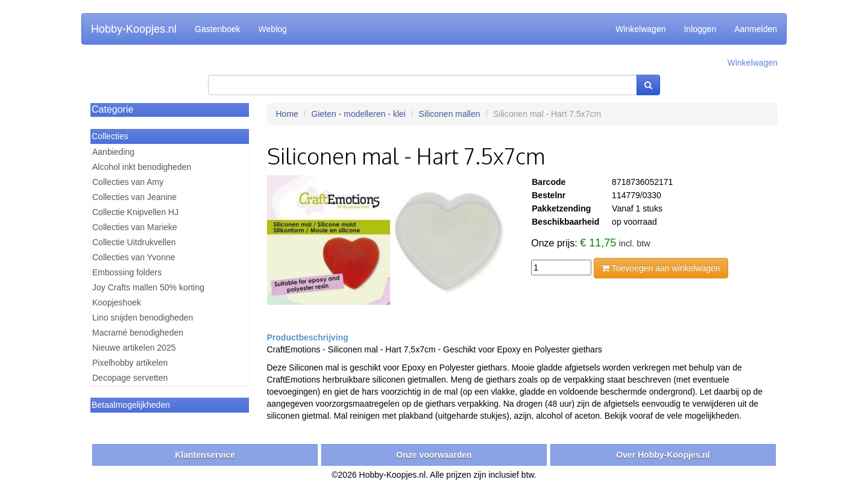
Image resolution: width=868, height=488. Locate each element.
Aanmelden (756, 29)
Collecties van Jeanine (134, 197)
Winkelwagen (640, 29)
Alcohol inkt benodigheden (142, 167)
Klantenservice (205, 455)
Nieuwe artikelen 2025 (134, 348)
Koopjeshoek (117, 302)
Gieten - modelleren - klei (359, 114)
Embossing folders (127, 272)
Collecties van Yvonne (134, 257)
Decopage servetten (130, 378)
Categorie (112, 109)
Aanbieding (113, 152)
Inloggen (700, 29)
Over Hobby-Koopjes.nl (663, 455)
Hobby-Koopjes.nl (134, 29)
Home (287, 114)
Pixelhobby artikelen (130, 363)
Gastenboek (218, 29)
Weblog (273, 29)
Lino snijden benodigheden (143, 318)
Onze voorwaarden (434, 455)
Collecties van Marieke (135, 227)
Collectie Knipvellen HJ (135, 212)
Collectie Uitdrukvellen (134, 242)
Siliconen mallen (450, 114)
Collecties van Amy (128, 182)
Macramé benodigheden (138, 333)
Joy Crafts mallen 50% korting (148, 287)
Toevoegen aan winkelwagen (661, 268)
